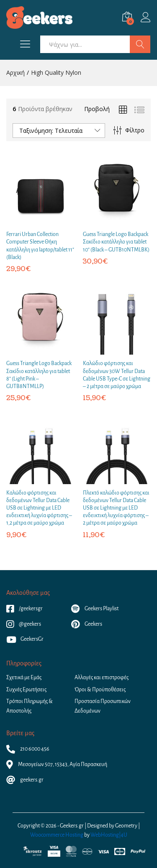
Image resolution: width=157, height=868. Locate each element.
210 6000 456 (28, 749)
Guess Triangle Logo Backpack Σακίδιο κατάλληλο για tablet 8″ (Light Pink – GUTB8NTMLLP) (39, 375)
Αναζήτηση (140, 44)
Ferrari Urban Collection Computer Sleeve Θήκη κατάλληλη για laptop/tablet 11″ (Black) (40, 246)
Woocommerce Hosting (57, 835)
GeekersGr (25, 639)
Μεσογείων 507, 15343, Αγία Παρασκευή (57, 764)
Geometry (126, 826)
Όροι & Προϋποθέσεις (100, 690)
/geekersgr (24, 609)
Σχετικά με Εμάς (24, 678)
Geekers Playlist (95, 609)
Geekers (87, 624)
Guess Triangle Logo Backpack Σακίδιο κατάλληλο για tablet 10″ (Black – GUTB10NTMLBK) (116, 242)
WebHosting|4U (109, 835)
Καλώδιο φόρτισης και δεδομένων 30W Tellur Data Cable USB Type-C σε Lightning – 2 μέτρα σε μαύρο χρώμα (117, 375)
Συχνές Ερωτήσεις (26, 690)
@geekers (24, 624)
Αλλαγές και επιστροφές (102, 678)
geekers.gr (25, 780)
